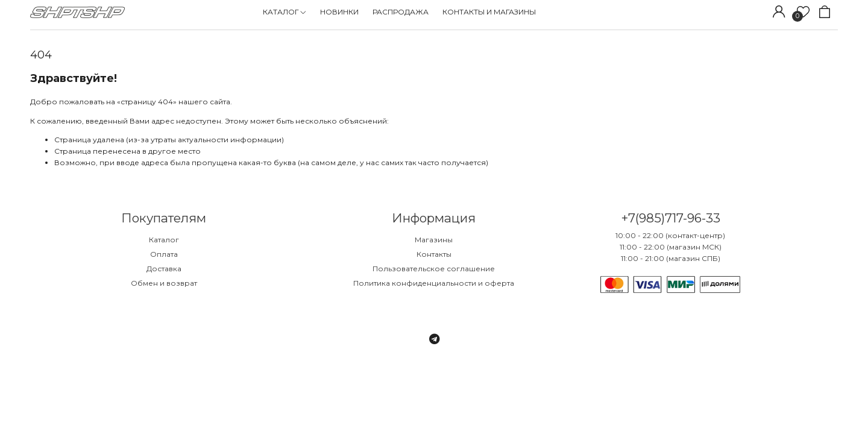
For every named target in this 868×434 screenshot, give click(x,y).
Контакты (434, 254)
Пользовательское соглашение (434, 269)
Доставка (164, 269)
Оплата (164, 254)
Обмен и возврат (164, 283)
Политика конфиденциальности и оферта (434, 283)
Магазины (434, 240)
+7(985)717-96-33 (671, 218)
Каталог (164, 240)
